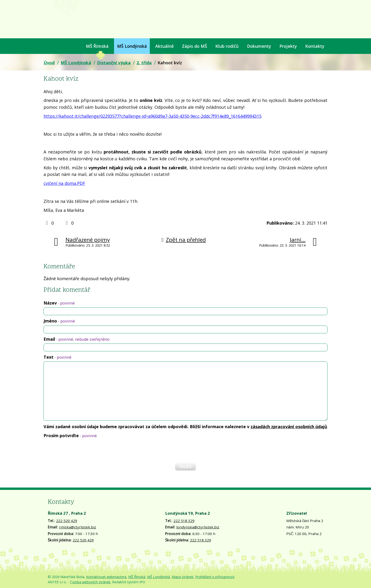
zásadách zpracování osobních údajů (289, 427)
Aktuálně (164, 46)
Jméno (59, 321)
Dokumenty (259, 46)
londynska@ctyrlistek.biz (198, 527)
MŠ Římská (97, 46)
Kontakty (315, 46)
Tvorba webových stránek (90, 582)
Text (57, 357)
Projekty (288, 46)
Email (77, 339)
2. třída (144, 63)
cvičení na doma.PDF (64, 183)
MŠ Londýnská (132, 46)
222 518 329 (184, 521)
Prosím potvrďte (70, 436)
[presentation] (79, 450)
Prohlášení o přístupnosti (215, 577)
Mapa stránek (183, 577)
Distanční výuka (114, 63)
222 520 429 (67, 521)
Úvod (46, 46)
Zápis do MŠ (194, 46)
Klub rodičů (227, 46)
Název (59, 303)
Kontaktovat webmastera (106, 577)
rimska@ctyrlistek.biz (77, 527)
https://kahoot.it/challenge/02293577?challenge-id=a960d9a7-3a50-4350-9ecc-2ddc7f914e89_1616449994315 (152, 116)
